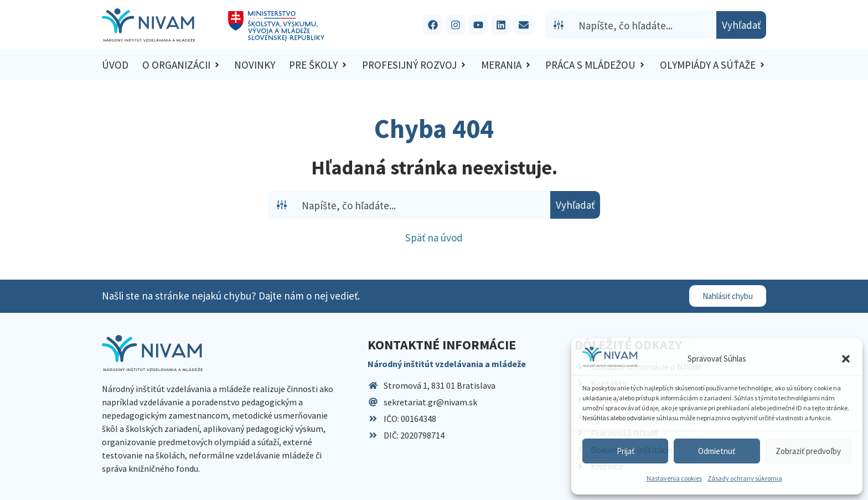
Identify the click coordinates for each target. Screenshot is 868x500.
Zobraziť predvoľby (808, 451)
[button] (846, 359)
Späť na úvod (434, 238)
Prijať (626, 451)
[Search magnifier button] (741, 25)
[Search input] (645, 25)
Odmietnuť (717, 451)
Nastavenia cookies (674, 478)
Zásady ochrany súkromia (745, 478)
